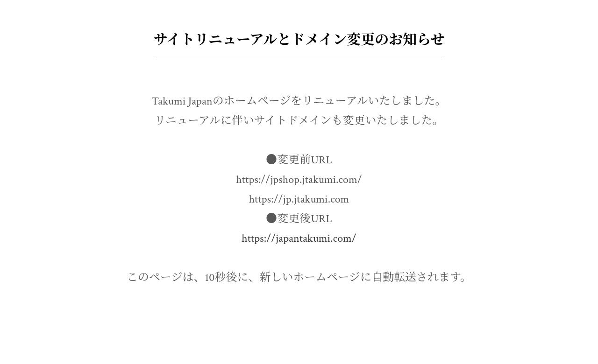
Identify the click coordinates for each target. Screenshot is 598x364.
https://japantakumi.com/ (299, 238)
